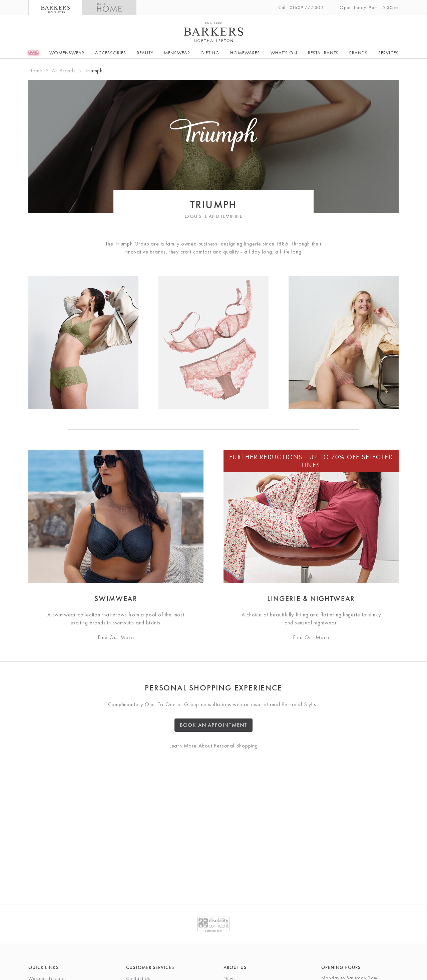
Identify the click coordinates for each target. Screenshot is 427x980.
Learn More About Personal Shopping (213, 746)
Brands (358, 53)
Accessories (111, 53)
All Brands (64, 71)
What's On (284, 53)
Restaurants (323, 53)
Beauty (145, 53)
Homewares (245, 53)
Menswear (177, 53)
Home (35, 71)
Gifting (210, 53)
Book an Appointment (214, 725)
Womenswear (67, 53)
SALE (34, 53)
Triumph (94, 71)
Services (388, 53)
